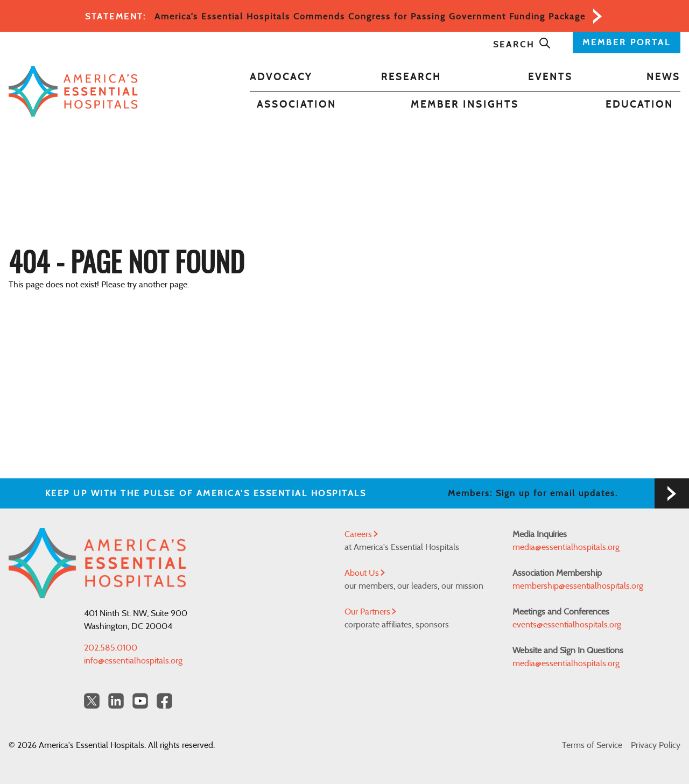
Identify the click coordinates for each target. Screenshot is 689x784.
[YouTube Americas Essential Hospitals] (140, 701)
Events (550, 77)
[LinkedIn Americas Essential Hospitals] (116, 701)
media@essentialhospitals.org (566, 547)
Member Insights (465, 105)
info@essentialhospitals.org (133, 661)
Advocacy (281, 77)
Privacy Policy (656, 745)
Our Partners (370, 612)
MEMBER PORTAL (627, 43)
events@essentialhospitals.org (567, 625)
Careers (361, 534)
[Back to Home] (73, 92)
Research (411, 77)
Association (297, 105)
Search (522, 45)
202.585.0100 (111, 648)
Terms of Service (592, 745)
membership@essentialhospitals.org (578, 586)
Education (639, 105)
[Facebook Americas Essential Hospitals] (164, 701)
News (663, 77)
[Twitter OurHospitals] (92, 701)
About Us (365, 573)
